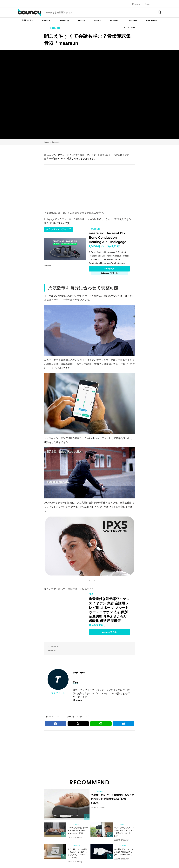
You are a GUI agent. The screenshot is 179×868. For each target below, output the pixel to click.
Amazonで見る (109, 632)
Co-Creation (151, 20)
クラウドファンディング (77, 717)
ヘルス (60, 717)
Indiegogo (109, 268)
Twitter (79, 701)
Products (46, 20)
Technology (64, 20)
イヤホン (49, 717)
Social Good (115, 20)
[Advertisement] (89, 187)
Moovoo (136, 4)
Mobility (82, 20)
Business (133, 20)
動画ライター (28, 20)
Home (46, 142)
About (147, 4)
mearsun (54, 646)
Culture (97, 20)
